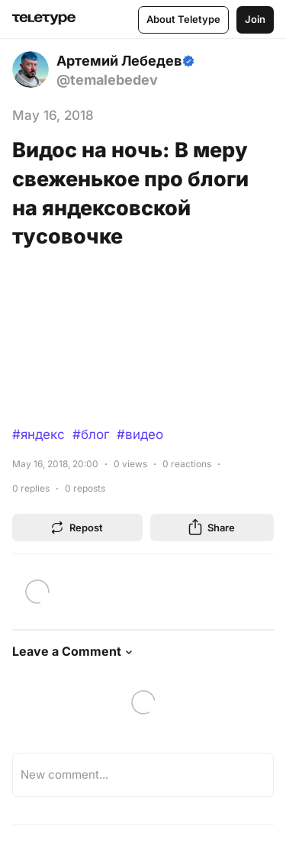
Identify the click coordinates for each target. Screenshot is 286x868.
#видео (140, 434)
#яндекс (39, 434)
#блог (91, 434)
